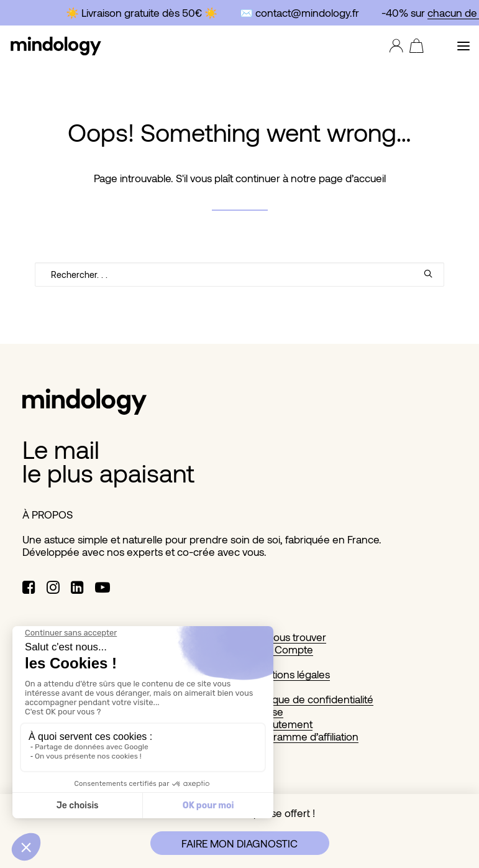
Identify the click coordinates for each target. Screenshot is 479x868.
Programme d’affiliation (305, 736)
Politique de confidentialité (312, 699)
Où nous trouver (289, 637)
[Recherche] (239, 275)
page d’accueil (352, 178)
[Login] (393, 46)
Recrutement (282, 724)
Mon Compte (282, 649)
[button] (463, 46)
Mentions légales (290, 674)
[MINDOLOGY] (56, 46)
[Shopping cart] (413, 46)
